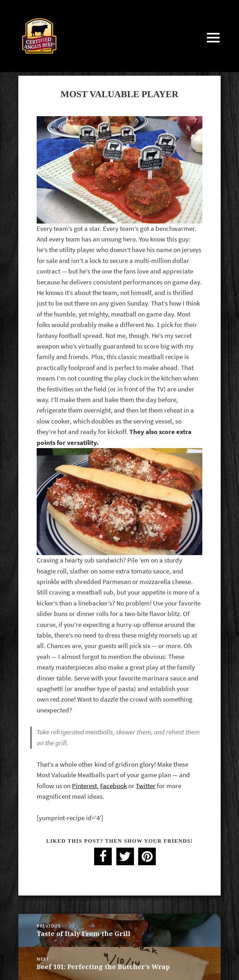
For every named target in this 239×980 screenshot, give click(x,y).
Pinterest (84, 786)
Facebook (114, 786)
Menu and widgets (213, 45)
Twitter (146, 786)
